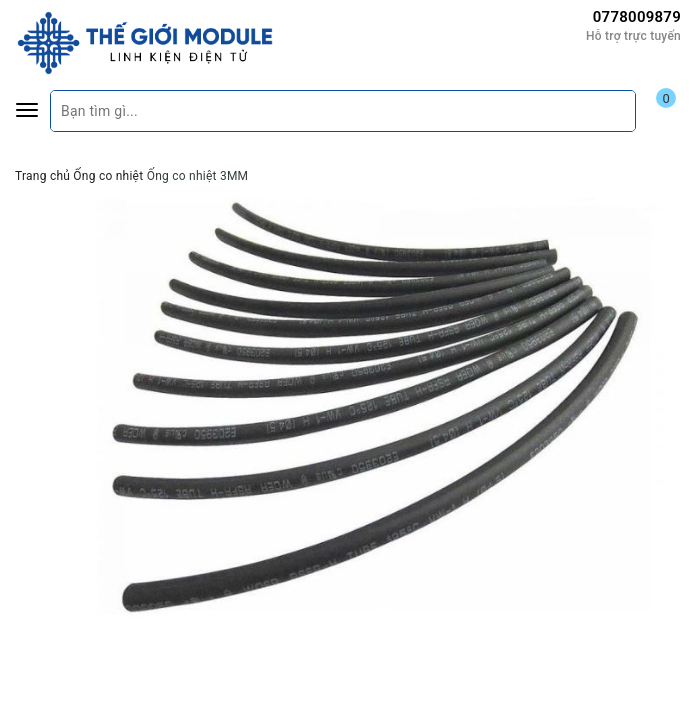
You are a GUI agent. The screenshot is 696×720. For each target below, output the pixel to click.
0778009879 (637, 17)
